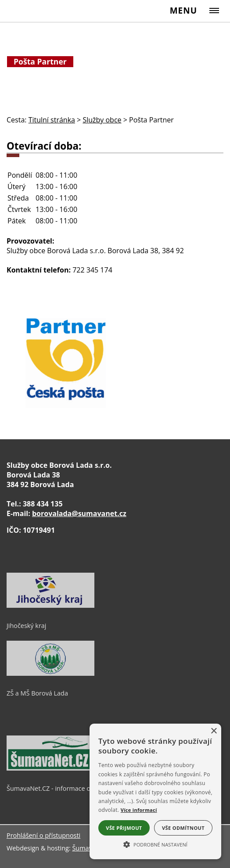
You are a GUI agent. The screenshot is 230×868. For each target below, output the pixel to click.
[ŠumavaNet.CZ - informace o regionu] (50, 768)
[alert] (155, 791)
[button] (155, 844)
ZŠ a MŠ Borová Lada (37, 693)
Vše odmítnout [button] (183, 828)
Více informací (139, 810)
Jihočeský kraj (26, 626)
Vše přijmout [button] (124, 828)
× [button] (214, 731)
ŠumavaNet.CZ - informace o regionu (61, 788)
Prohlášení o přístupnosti (43, 835)
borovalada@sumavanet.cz (79, 513)
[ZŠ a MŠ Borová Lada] (50, 674)
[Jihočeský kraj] (50, 606)
